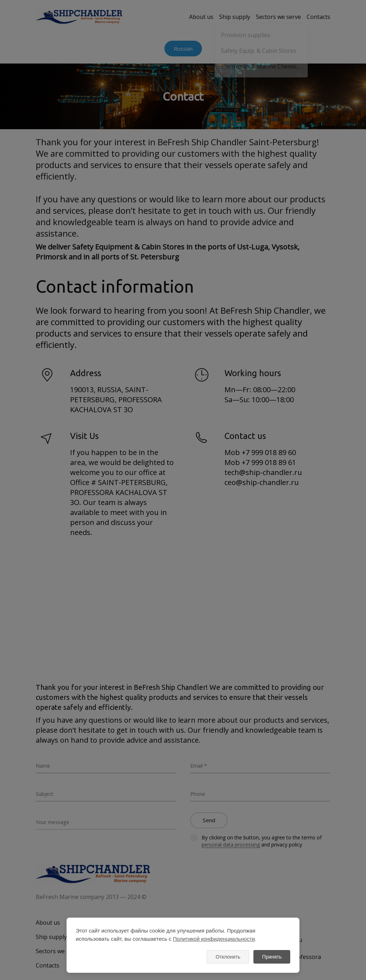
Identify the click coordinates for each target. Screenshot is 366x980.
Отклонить (228, 957)
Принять (272, 957)
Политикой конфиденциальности (214, 939)
